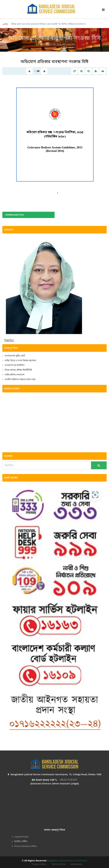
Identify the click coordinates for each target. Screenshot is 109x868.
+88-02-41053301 (68, 780)
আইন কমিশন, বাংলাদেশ (15, 375)
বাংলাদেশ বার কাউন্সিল (14, 365)
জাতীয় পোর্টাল (21, 841)
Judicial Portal (21, 837)
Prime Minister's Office (25, 846)
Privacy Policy (39, 864)
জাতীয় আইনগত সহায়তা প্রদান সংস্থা (20, 379)
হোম (36, 44)
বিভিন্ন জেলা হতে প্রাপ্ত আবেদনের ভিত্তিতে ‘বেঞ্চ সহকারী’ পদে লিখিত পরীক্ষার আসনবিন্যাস (48, 24)
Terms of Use (59, 864)
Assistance (76, 864)
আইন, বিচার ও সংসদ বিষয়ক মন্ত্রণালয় (20, 360)
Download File (15, 215)
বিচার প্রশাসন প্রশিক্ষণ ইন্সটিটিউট (18, 370)
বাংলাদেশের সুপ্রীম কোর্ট (15, 356)
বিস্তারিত (9, 340)
